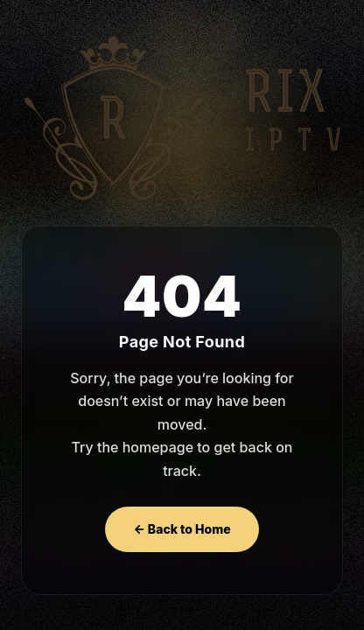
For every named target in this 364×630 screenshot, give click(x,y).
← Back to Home (182, 529)
